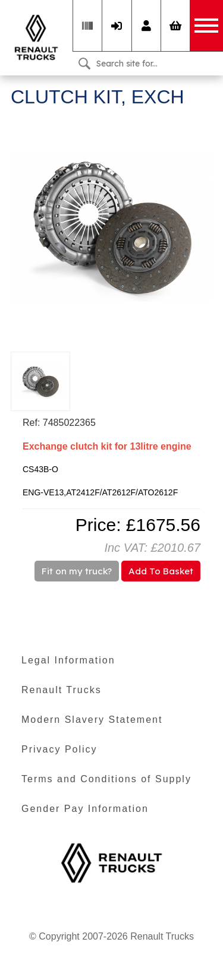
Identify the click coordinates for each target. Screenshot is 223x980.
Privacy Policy (59, 749)
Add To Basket (161, 571)
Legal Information (68, 660)
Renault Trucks (62, 690)
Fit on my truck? (77, 571)
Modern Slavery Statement (92, 720)
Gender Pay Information (85, 809)
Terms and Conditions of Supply (106, 779)
